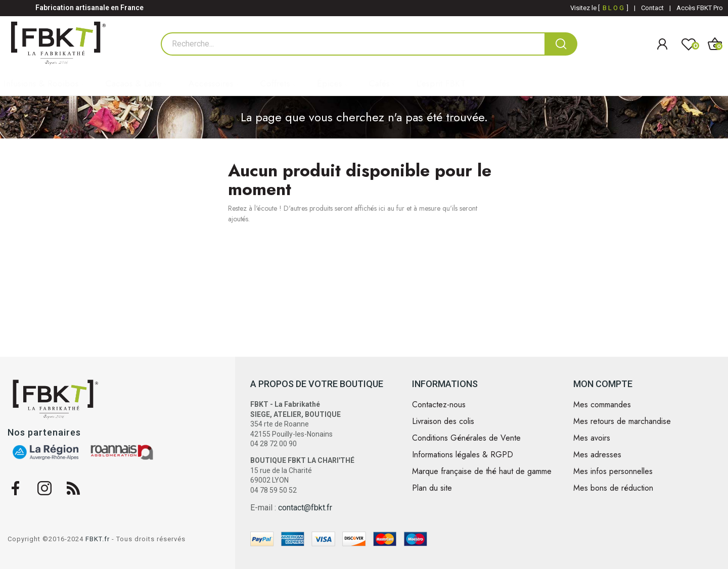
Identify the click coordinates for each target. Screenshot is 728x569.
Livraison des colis (443, 421)
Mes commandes (602, 405)
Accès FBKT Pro (700, 8)
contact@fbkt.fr (305, 508)
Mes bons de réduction (613, 488)
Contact (652, 8)
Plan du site (432, 488)
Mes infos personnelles (613, 471)
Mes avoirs (592, 438)
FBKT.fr (98, 539)
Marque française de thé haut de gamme (482, 471)
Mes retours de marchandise (622, 421)
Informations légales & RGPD (463, 455)
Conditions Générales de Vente (466, 438)
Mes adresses (597, 455)
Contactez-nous (439, 405)
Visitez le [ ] (599, 8)
